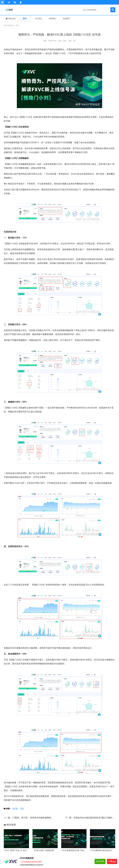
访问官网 (100, 861)
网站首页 (11, 19)
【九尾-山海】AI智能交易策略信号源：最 (50, 850)
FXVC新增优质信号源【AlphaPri (75, 850)
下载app (112, 861)
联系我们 (53, 19)
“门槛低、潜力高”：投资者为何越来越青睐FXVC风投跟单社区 (41, 818)
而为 (22, 809)
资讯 (25, 19)
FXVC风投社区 (16, 10)
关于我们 (39, 19)
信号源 (15, 809)
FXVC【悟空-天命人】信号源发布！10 (20, 850)
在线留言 (66, 19)
